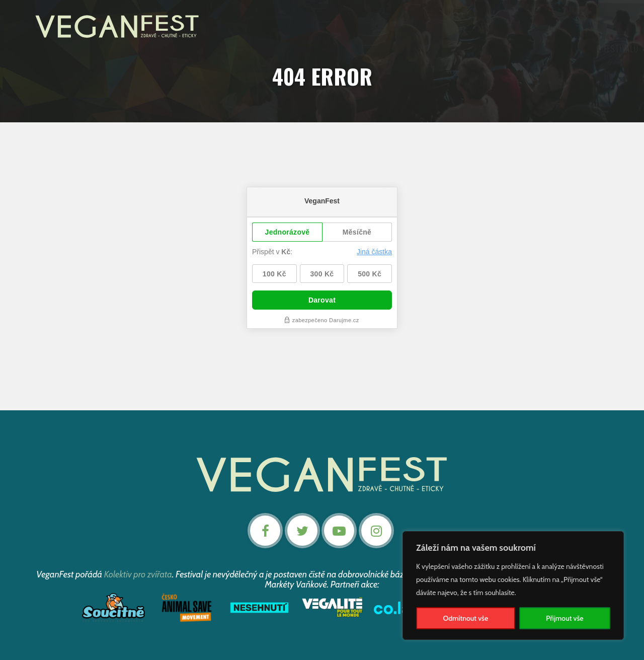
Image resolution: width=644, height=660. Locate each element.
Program (320, 49)
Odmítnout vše (466, 618)
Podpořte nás (456, 49)
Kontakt (516, 49)
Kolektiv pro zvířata (138, 574)
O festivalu (221, 49)
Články (404, 49)
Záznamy (364, 49)
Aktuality (274, 49)
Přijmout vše (565, 618)
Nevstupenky (570, 49)
